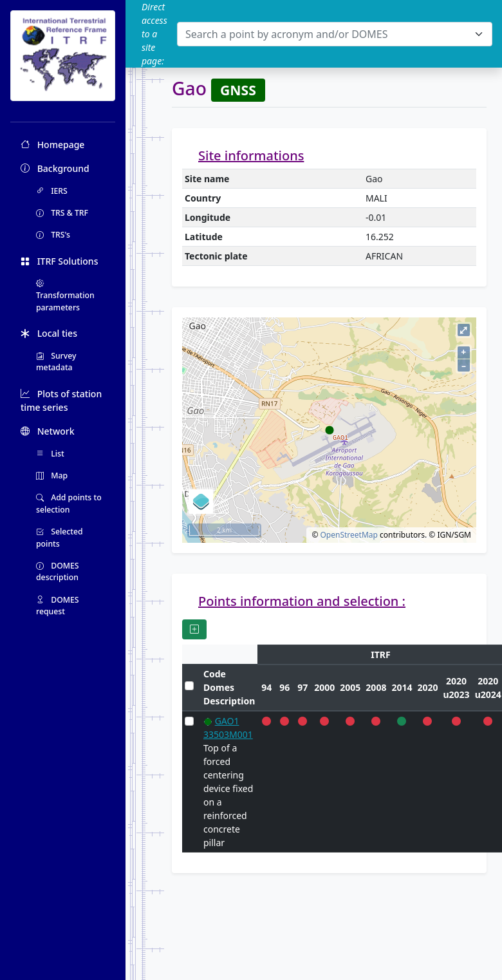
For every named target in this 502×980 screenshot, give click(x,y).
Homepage (52, 145)
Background (55, 168)
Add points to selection (69, 503)
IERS (52, 191)
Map (52, 476)
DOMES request (58, 606)
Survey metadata (56, 362)
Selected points (60, 537)
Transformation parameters (65, 296)
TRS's (53, 235)
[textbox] (327, 34)
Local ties (49, 333)
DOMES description (58, 571)
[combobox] (335, 34)
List (50, 454)
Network (48, 431)
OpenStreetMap (349, 535)
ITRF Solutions (59, 261)
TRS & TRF (62, 213)
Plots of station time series (61, 400)
